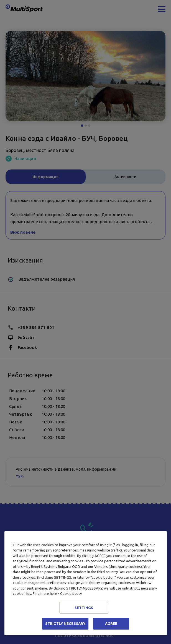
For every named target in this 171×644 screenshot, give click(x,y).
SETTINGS (84, 608)
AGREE (111, 623)
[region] (86, 583)
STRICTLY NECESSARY (65, 623)
